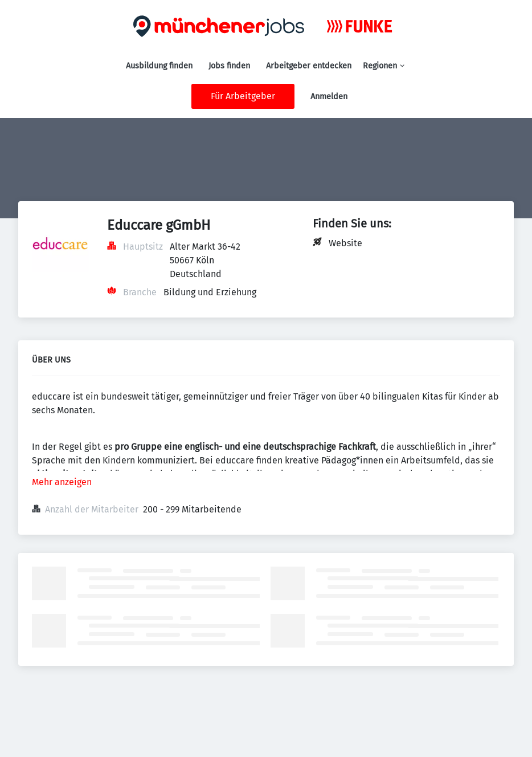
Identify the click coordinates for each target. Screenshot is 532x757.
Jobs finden (229, 66)
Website (345, 243)
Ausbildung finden (159, 66)
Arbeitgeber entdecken (309, 66)
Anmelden (329, 97)
